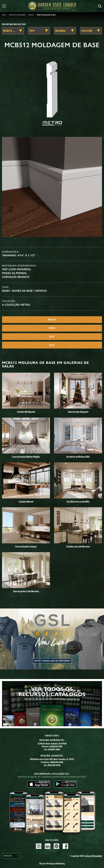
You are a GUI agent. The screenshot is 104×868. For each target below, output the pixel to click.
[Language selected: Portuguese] (11, 856)
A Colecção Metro (16, 305)
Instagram (39, 846)
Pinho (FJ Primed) (14, 273)
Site (52, 863)
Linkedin (48, 846)
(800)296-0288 (57, 762)
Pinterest (56, 846)
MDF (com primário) (17, 269)
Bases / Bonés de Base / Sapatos (24, 291)
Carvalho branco (16, 277)
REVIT (52, 320)
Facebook (65, 846)
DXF (52, 337)
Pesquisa (100, 6)
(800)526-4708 (56, 746)
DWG (52, 328)
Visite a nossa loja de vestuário (52, 661)
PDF (52, 345)
